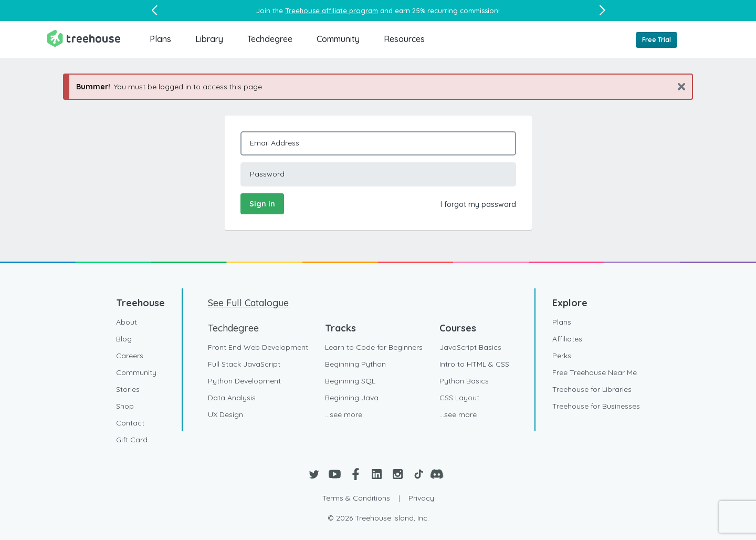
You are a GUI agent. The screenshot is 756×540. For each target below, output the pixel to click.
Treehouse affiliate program (332, 11)
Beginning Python (355, 364)
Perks (562, 356)
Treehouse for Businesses (596, 406)
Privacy (421, 498)
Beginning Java (352, 398)
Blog (124, 339)
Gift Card (132, 440)
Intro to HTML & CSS (474, 364)
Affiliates (567, 339)
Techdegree (270, 39)
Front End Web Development (258, 347)
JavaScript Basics (470, 347)
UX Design (225, 414)
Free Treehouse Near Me (595, 372)
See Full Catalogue (248, 303)
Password (267, 174)
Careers (130, 356)
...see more (344, 414)
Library (209, 39)
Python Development (244, 381)
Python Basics (464, 381)
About (127, 322)
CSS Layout (459, 398)
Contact (130, 423)
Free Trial (657, 40)
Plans (160, 39)
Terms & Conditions (356, 498)
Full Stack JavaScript (244, 364)
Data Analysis (232, 398)
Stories (128, 389)
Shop (125, 406)
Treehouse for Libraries (592, 389)
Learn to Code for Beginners (374, 347)
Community (338, 39)
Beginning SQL (350, 381)
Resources (404, 39)
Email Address (275, 143)
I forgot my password (478, 204)
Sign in (262, 204)
